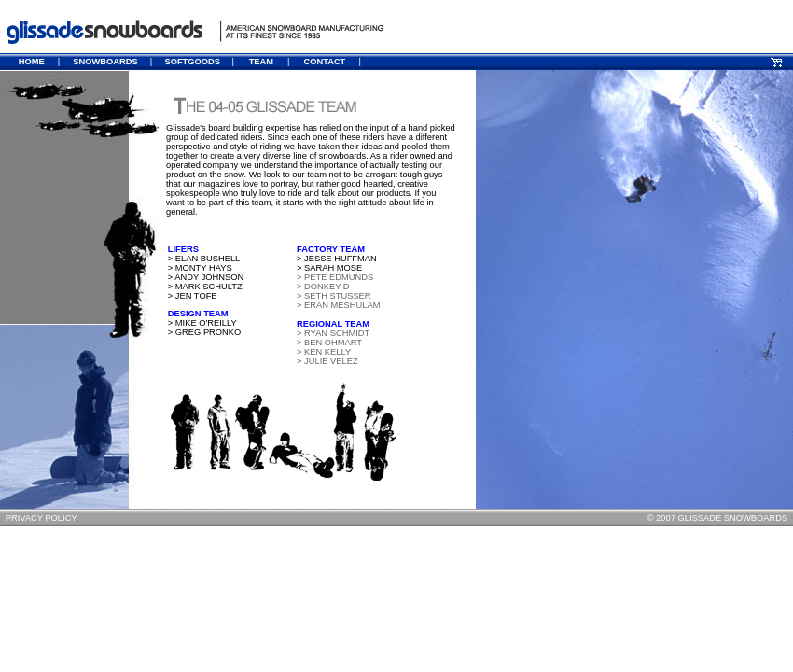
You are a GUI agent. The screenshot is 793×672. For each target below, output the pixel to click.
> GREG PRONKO (201, 332)
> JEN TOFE (193, 296)
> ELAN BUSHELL (200, 259)
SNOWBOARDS (105, 62)
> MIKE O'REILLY (199, 323)
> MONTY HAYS (196, 268)
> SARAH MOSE (329, 268)
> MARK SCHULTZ (202, 287)
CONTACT (324, 62)
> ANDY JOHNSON (202, 277)
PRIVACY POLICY (42, 518)
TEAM (261, 62)
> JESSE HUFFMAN (337, 259)
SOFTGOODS (192, 62)
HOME (32, 62)
